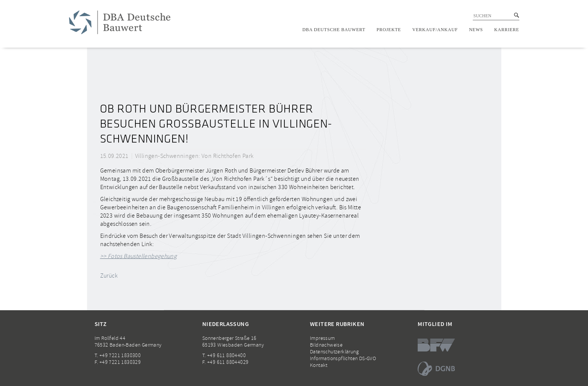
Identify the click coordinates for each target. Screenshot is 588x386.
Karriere (507, 30)
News (476, 30)
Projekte (389, 30)
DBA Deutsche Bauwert (334, 30)
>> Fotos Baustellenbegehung (139, 256)
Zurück (109, 276)
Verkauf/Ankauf (435, 30)
